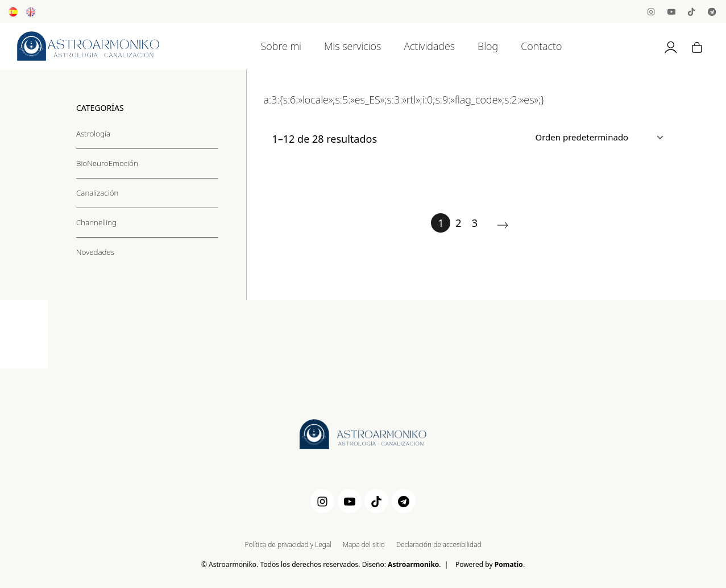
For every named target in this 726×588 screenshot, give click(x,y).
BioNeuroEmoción (107, 163)
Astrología (93, 133)
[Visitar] (652, 11)
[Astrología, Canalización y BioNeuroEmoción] (88, 46)
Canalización (97, 192)
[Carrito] (697, 46)
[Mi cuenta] (671, 46)
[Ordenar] (597, 137)
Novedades (95, 251)
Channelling (96, 222)
